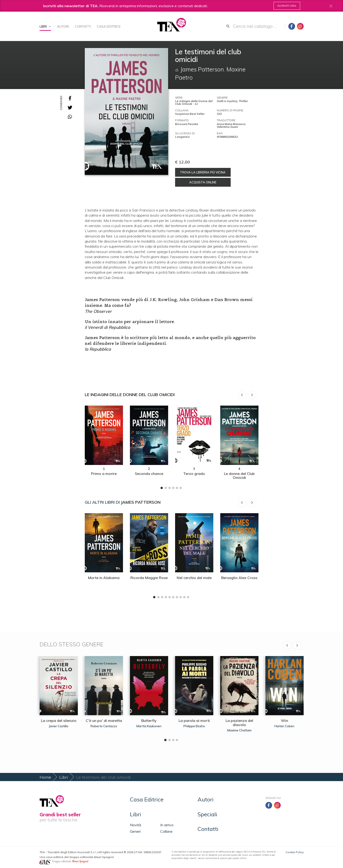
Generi (135, 831)
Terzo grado (194, 474)
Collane (166, 831)
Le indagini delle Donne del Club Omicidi (130, 395)
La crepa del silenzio (59, 721)
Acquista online (203, 182)
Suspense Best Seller (190, 114)
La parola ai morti (194, 721)
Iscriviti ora (287, 6)
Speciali (207, 814)
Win (285, 721)
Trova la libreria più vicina (203, 172)
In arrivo (167, 825)
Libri (45, 26)
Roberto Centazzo (104, 726)
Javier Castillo (59, 726)
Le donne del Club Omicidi (239, 476)
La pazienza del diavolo (239, 723)
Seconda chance (149, 474)
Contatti (83, 26)
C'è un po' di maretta (104, 721)
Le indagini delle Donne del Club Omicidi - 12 (194, 102)
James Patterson (141, 502)
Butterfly (149, 721)
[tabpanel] (104, 446)
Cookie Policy (295, 852)
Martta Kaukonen (149, 726)
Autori (63, 26)
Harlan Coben (284, 726)
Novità (135, 825)
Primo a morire (104, 474)
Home (45, 777)
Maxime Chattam (239, 730)
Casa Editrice (109, 26)
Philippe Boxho (194, 726)
